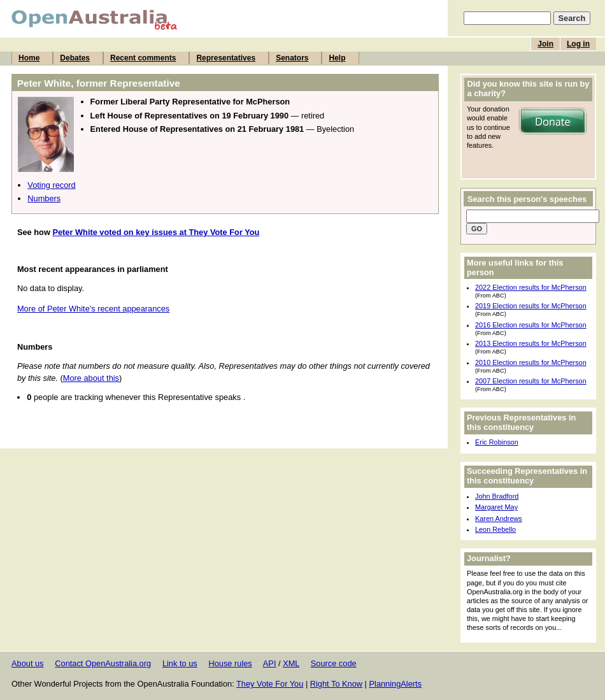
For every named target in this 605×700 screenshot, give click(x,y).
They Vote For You (270, 684)
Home (29, 58)
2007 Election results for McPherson (531, 381)
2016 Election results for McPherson (531, 325)
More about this (91, 378)
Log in (578, 44)
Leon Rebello (495, 529)
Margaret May (496, 507)
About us (28, 663)
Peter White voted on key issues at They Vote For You (156, 232)
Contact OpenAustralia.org (103, 663)
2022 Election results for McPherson (531, 287)
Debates (75, 58)
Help (337, 58)
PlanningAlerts (396, 684)
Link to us (180, 663)
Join (545, 44)
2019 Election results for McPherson (531, 306)
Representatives (226, 58)
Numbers (44, 198)
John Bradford (497, 496)
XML (291, 663)
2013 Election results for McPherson (531, 343)
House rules (230, 663)
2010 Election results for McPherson (531, 362)
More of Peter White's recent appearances (93, 309)
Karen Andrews (499, 518)
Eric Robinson (497, 442)
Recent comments (143, 58)
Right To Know (336, 684)
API (270, 663)
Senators (292, 58)
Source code (334, 663)
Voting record (51, 185)
